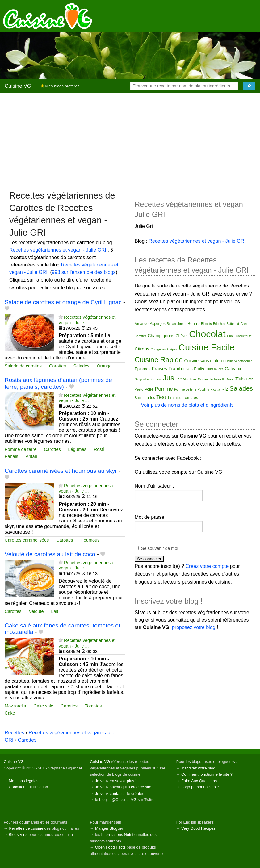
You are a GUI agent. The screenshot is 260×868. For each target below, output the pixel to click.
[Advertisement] (130, 141)
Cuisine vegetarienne (238, 361)
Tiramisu (174, 398)
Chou (231, 336)
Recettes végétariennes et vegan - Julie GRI (58, 250)
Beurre (194, 323)
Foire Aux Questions (199, 781)
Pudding (203, 390)
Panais (11, 456)
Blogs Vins (18, 834)
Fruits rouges (214, 369)
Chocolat (207, 334)
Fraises (159, 369)
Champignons (161, 336)
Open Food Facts (110, 847)
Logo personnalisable (200, 787)
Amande (142, 324)
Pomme (164, 389)
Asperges (158, 324)
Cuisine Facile (207, 347)
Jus (168, 378)
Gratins (156, 379)
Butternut (233, 324)
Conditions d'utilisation (28, 787)
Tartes (150, 398)
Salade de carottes (23, 366)
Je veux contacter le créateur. (121, 793)
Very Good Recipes (198, 828)
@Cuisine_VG (124, 800)
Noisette (220, 379)
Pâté (250, 379)
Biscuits (206, 324)
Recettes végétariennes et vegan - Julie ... (87, 320)
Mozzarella (15, 706)
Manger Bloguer (109, 828)
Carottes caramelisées (27, 540)
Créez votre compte (207, 566)
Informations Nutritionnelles (125, 834)
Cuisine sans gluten (203, 361)
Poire (149, 389)
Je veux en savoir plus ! (116, 781)
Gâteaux (233, 369)
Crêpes (172, 349)
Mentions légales (23, 781)
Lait (55, 611)
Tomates (93, 706)
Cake (10, 713)
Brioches (219, 324)
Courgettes (158, 349)
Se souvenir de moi (160, 548)
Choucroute (244, 336)
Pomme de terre (21, 449)
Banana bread (176, 324)
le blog (101, 800)
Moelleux (190, 379)
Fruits (199, 369)
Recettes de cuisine (26, 828)
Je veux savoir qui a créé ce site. (124, 787)
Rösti (99, 449)
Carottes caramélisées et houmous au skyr (61, 471)
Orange (104, 366)
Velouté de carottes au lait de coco (50, 554)
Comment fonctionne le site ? (207, 774)
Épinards (143, 369)
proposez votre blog (194, 627)
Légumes (77, 449)
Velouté (36, 611)
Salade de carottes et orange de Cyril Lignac (63, 302)
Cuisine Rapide (159, 360)
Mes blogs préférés (60, 86)
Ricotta (215, 390)
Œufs (239, 379)
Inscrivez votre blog (198, 768)
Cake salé (44, 706)
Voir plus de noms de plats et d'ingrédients (187, 405)
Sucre (139, 398)
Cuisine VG (18, 86)
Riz (225, 389)
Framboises (180, 369)
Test (161, 397)
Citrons (142, 349)
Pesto (139, 389)
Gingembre (142, 379)
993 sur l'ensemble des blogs (84, 272)
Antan (31, 456)
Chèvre (182, 336)
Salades (81, 366)
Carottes (57, 366)
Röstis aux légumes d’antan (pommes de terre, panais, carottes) (58, 383)
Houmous (90, 540)
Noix (230, 379)
